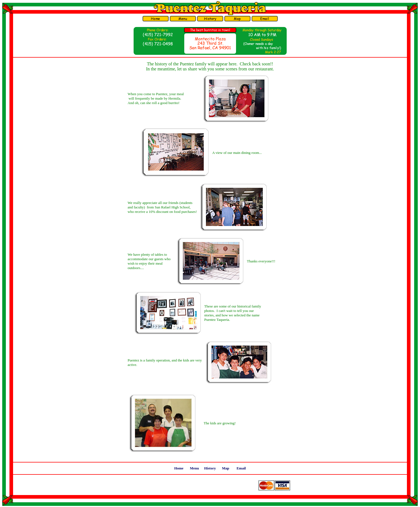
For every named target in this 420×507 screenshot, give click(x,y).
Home (179, 468)
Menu (194, 468)
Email (241, 468)
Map (226, 468)
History (210, 468)
